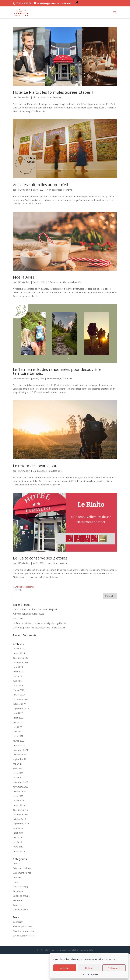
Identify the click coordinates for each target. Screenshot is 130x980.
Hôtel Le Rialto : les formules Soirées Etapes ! (53, 92)
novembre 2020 (21, 787)
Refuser (89, 968)
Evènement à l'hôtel (22, 868)
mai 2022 (17, 727)
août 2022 (18, 713)
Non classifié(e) (55, 97)
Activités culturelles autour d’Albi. (42, 185)
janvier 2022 (19, 745)
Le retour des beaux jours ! (37, 466)
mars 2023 (18, 686)
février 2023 (19, 690)
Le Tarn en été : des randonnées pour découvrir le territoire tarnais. (57, 371)
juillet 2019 (18, 833)
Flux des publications (23, 927)
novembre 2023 (21, 662)
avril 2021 (18, 768)
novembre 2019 (21, 814)
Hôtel (50, 563)
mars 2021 (18, 773)
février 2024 (19, 649)
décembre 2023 (20, 658)
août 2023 (18, 667)
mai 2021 (17, 764)
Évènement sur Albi (57, 282)
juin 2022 (17, 722)
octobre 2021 (19, 754)
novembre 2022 (21, 699)
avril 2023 (18, 681)
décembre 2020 (20, 782)
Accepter (65, 968)
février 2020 (19, 801)
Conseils (17, 864)
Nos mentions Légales (62, 950)
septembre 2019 (21, 824)
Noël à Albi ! (24, 277)
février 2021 (19, 778)
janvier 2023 (19, 695)
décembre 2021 (20, 750)
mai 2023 (17, 676)
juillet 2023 (18, 672)
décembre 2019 (20, 810)
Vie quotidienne (20, 910)
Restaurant (18, 891)
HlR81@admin (23, 97)
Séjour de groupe (21, 896)
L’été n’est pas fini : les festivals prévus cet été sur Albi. (39, 628)
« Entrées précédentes (24, 587)
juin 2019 (17, 838)
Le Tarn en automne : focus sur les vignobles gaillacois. (40, 623)
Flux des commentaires (24, 931)
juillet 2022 (18, 718)
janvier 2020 (19, 805)
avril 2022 (18, 732)
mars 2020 (18, 796)
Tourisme (68, 190)
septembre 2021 (21, 759)
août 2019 (18, 828)
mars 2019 (18, 847)
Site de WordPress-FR (23, 936)
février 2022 (19, 741)
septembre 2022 (21, 709)
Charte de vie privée (89, 974)
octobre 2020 (19, 791)
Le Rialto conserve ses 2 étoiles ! (41, 558)
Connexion (18, 922)
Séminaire (18, 900)
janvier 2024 (19, 653)
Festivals (17, 877)
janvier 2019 (19, 851)
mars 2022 (18, 736)
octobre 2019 (19, 819)
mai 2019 (17, 842)
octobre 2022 (19, 704)
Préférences (114, 968)
